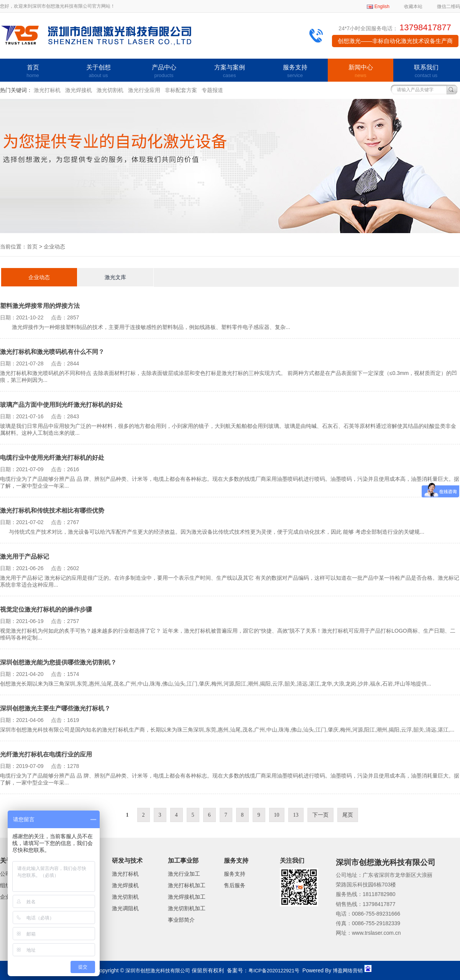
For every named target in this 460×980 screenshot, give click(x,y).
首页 (33, 72)
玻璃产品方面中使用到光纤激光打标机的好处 (61, 405)
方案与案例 (229, 72)
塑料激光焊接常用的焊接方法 (40, 306)
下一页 (320, 815)
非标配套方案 (181, 90)
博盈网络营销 (348, 971)
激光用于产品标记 (25, 557)
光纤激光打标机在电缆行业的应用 (46, 754)
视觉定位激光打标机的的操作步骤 (46, 609)
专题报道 (212, 90)
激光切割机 (110, 90)
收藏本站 (413, 7)
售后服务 (235, 885)
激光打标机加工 (187, 885)
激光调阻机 (125, 908)
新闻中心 (361, 72)
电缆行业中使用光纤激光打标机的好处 (52, 458)
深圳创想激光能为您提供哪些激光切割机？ (58, 662)
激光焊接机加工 (187, 897)
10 (277, 815)
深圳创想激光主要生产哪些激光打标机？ (55, 708)
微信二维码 (449, 7)
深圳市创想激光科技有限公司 (158, 971)
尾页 (348, 815)
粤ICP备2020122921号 (274, 971)
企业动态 (39, 277)
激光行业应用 (144, 90)
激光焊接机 (79, 90)
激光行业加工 (184, 874)
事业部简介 (181, 920)
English (382, 7)
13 (296, 815)
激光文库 (115, 277)
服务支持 (295, 72)
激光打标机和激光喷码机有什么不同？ (52, 352)
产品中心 (164, 72)
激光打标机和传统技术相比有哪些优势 (52, 511)
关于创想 (98, 72)
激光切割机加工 (187, 908)
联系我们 (426, 72)
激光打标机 (47, 90)
